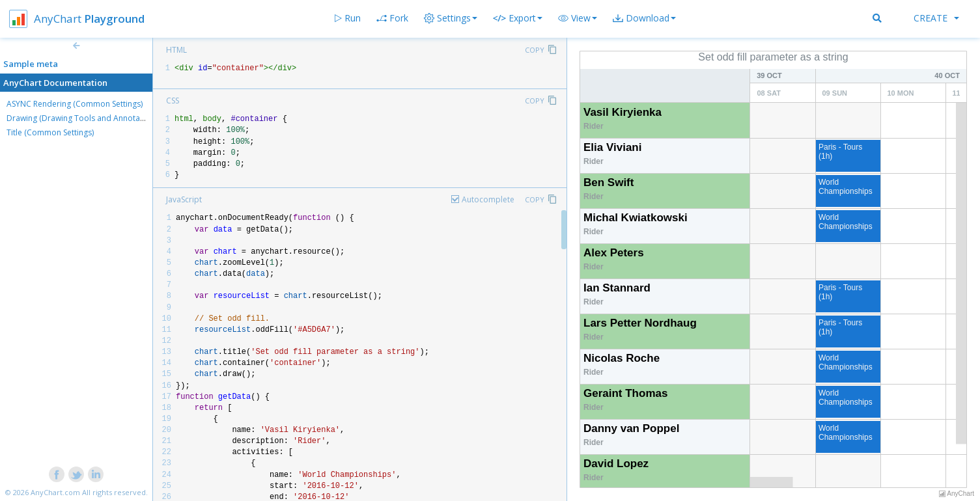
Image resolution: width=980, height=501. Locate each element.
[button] (578, 18)
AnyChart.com (55, 492)
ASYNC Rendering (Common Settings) (75, 104)
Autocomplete (488, 199)
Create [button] (936, 18)
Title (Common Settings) (50, 132)
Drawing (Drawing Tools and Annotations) (83, 118)
